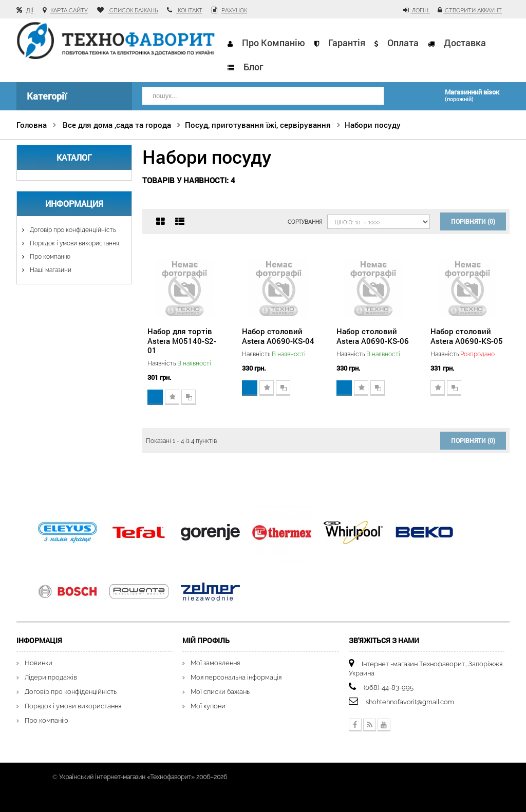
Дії (30, 11)
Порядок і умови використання (74, 243)
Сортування (305, 222)
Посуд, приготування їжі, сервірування (258, 125)
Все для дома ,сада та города (117, 125)
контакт (189, 11)
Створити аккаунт (473, 11)
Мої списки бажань (220, 692)
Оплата (403, 43)
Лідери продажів (51, 677)
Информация (74, 204)
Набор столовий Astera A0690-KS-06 (373, 336)
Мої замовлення (215, 663)
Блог (253, 67)
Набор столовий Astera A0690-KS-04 (278, 336)
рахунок (234, 11)
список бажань (133, 11)
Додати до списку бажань (172, 397)
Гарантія (347, 43)
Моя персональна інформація (236, 677)
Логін (420, 11)
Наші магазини (50, 270)
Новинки (39, 663)
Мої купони (208, 706)
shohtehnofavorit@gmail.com (410, 702)
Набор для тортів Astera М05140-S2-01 (182, 340)
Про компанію (274, 43)
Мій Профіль (206, 640)
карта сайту (69, 11)
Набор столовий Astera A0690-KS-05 (467, 336)
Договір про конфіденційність (72, 230)
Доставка (465, 43)
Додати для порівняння (189, 397)
